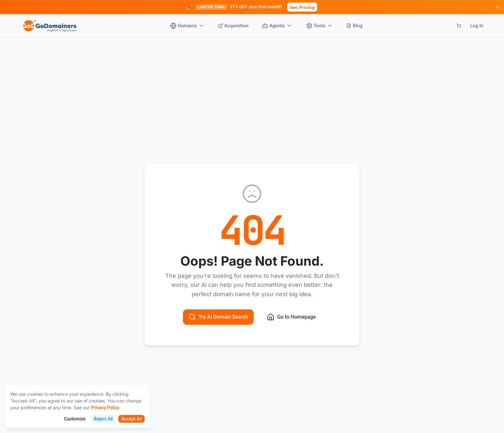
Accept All (131, 419)
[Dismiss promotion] (498, 7)
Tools (320, 26)
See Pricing (302, 7)
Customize (75, 419)
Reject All (103, 419)
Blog (354, 26)
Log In (477, 26)
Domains (187, 26)
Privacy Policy (105, 408)
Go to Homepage (291, 317)
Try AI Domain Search (218, 317)
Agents (277, 26)
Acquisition (233, 26)
